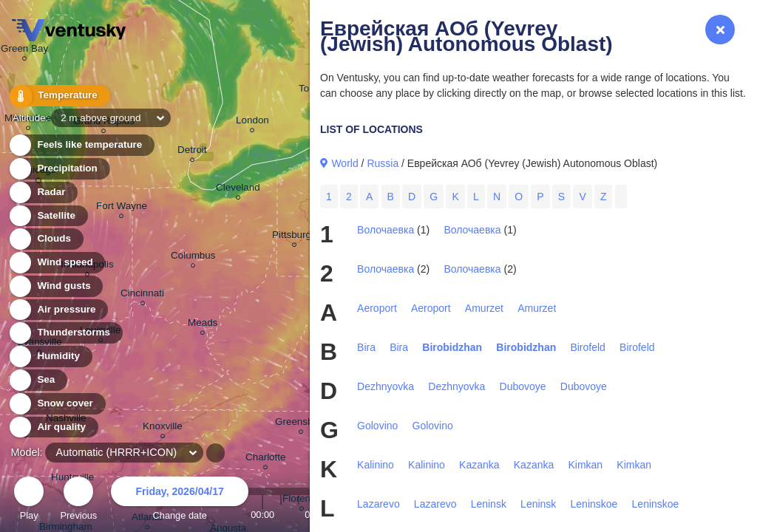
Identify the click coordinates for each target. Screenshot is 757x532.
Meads (203, 325)
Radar (43, 192)
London (252, 122)
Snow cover (57, 404)
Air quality (53, 427)
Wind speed (57, 263)
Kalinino (376, 465)
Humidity (50, 357)
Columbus (193, 258)
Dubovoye (523, 386)
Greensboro (301, 424)
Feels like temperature (81, 145)
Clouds (45, 239)
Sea (37, 380)
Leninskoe (594, 504)
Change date (180, 501)
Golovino (377, 426)
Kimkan (585, 465)
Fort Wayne (122, 208)
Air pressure (58, 310)
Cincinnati (142, 295)
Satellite (48, 216)
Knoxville (163, 428)
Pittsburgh (295, 237)
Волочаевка (386, 230)
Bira (366, 347)
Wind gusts (55, 286)
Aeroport (377, 308)
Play (29, 501)
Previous (78, 501)
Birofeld (587, 347)
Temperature (58, 96)
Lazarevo (378, 504)
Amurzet (484, 308)
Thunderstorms (65, 333)
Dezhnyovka (386, 386)
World (344, 163)
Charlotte (266, 459)
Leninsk (489, 504)
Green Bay (24, 51)
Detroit (192, 152)
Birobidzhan (452, 347)
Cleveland (238, 190)
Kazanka (479, 465)
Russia (383, 163)
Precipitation (59, 169)
